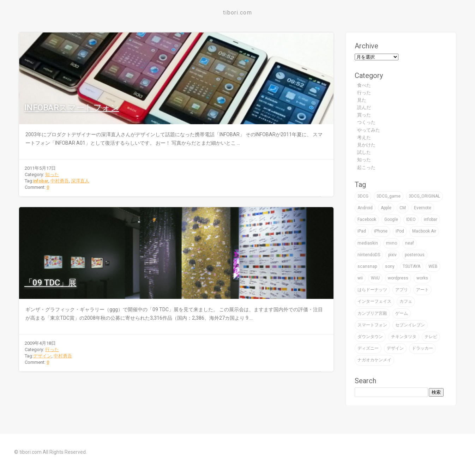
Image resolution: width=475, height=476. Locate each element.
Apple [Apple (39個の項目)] (386, 208)
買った (364, 115)
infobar (41, 181)
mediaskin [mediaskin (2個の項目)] (368, 243)
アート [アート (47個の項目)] (422, 290)
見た (362, 100)
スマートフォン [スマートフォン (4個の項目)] (372, 325)
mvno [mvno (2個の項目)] (392, 243)
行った (52, 350)
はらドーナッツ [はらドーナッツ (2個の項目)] (372, 290)
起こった (366, 167)
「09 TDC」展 (50, 283)
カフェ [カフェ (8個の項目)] (406, 301)
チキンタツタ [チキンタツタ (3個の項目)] (404, 337)
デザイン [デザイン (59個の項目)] (395, 348)
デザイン (42, 356)
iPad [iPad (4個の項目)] (362, 231)
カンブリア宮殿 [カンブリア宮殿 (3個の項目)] (372, 313)
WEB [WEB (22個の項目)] (433, 266)
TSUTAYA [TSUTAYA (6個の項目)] (411, 266)
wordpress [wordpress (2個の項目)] (398, 278)
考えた (364, 137)
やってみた (369, 130)
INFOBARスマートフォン (72, 108)
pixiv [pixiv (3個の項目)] (392, 255)
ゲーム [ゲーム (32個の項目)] (402, 313)
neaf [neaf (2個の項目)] (410, 243)
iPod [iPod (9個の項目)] (400, 231)
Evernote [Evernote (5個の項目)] (423, 208)
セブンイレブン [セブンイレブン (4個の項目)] (410, 325)
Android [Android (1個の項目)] (365, 208)
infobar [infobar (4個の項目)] (431, 219)
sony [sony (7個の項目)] (390, 266)
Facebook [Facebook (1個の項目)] (367, 219)
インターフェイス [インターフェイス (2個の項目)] (374, 301)
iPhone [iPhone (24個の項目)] (381, 231)
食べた (364, 85)
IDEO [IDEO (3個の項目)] (411, 219)
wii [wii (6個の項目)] (360, 278)
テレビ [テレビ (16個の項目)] (431, 337)
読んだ (364, 107)
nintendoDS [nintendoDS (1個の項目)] (369, 255)
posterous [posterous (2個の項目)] (415, 255)
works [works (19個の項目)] (422, 278)
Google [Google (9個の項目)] (391, 219)
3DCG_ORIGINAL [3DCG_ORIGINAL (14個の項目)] (424, 196)
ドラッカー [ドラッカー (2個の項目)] (422, 348)
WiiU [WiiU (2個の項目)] (375, 278)
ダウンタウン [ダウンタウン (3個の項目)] (370, 337)
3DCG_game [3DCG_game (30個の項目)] (389, 196)
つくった (366, 122)
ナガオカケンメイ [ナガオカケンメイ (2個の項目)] (374, 360)
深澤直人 (80, 181)
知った (52, 174)
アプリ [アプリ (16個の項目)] (402, 290)
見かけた (366, 145)
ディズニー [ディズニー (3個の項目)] (368, 348)
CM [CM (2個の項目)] (403, 208)
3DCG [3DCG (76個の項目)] (363, 196)
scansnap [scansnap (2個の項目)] (367, 266)
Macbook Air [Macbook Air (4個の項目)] (424, 231)
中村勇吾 (60, 181)
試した (364, 152)
